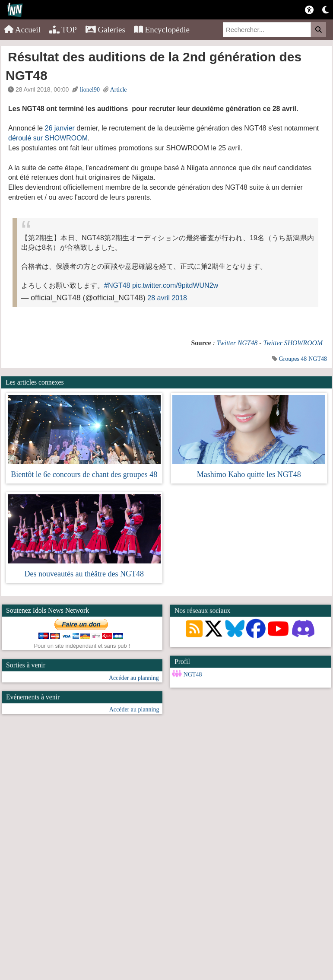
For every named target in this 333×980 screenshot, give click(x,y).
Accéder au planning (134, 689)
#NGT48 (117, 285)
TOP (63, 30)
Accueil (22, 30)
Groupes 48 (293, 359)
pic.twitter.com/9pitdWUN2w (175, 285)
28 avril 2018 (167, 298)
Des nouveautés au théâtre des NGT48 (84, 574)
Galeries (105, 30)
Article (119, 90)
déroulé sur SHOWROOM (48, 138)
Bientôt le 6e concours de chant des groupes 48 (84, 474)
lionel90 (90, 90)
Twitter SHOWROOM (293, 343)
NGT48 (318, 359)
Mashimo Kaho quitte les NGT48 (249, 474)
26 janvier (60, 128)
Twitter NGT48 (237, 343)
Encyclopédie (162, 30)
